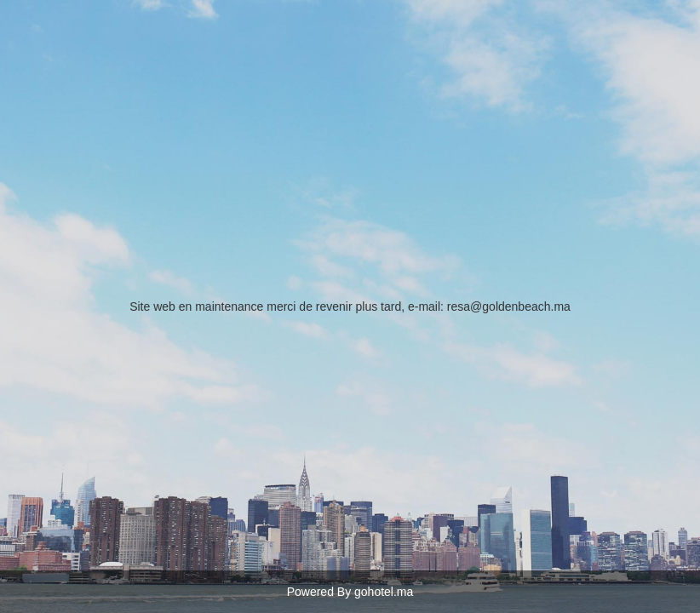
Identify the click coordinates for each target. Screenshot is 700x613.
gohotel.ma (384, 592)
